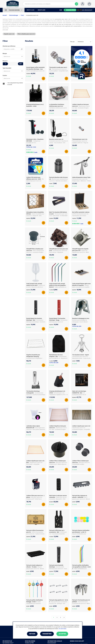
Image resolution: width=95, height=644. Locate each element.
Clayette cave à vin (9, 34)
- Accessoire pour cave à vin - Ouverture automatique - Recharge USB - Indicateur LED (36, 395)
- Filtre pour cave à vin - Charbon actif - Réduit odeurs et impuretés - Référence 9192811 (58, 464)
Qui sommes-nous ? (8, 643)
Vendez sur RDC (29, 643)
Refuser (32, 634)
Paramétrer (47, 634)
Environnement (52, 643)
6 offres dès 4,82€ (77, 326)
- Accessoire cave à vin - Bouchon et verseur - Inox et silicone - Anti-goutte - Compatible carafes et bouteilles (58, 143)
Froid (22, 15)
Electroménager (14, 15)
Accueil (5, 15)
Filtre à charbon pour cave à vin (26, 34)
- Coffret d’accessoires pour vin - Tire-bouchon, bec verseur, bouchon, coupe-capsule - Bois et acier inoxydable (81, 216)
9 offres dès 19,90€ (31, 147)
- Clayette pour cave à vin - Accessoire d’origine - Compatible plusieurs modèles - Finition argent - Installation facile (82, 429)
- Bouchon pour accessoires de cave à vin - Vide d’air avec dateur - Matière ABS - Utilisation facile (58, 181)
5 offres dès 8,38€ (54, 363)
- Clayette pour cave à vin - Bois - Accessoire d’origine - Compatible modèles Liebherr (58, 429)
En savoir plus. (63, 629)
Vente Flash (30, 10)
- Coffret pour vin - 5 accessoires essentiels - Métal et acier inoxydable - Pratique (59, 534)
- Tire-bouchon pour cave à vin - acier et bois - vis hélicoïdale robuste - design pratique (58, 216)
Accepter (62, 634)
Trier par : (73, 42)
